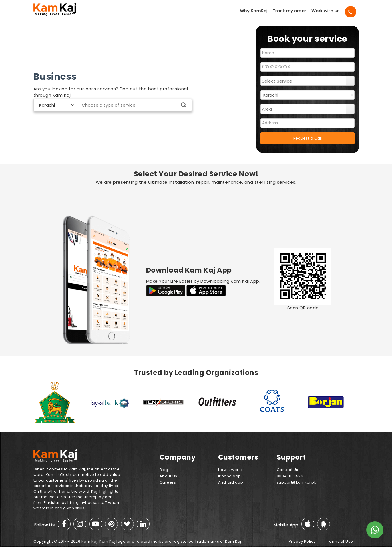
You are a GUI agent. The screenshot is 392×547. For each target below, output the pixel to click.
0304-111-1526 (290, 476)
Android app (231, 482)
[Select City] (54, 105)
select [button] (350, 81)
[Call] (351, 12)
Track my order (290, 11)
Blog (164, 470)
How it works (231, 470)
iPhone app (230, 476)
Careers (168, 482)
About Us (168, 476)
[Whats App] (375, 530)
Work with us (326, 11)
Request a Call (307, 138)
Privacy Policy (302, 541)
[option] (61, 402)
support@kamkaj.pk (297, 482)
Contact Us (288, 470)
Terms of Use (340, 541)
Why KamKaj (254, 11)
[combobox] (303, 81)
